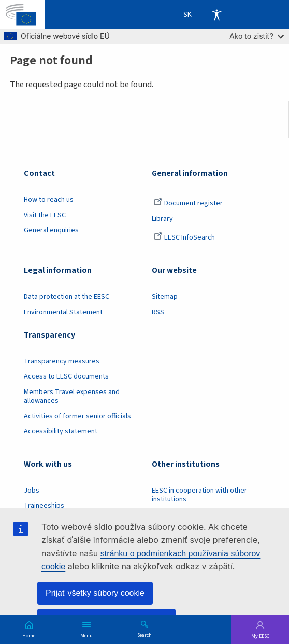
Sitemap (165, 297)
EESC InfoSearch (184, 237)
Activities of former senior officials (77, 416)
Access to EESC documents (66, 376)
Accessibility (216, 15)
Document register (188, 203)
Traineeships (44, 506)
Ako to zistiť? (257, 36)
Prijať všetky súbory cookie (95, 593)
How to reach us (49, 200)
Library (162, 219)
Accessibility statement (61, 431)
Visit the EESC (45, 215)
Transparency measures (62, 361)
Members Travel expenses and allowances (72, 396)
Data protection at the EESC (67, 297)
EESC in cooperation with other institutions (199, 495)
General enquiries (51, 230)
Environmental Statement (63, 312)
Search (144, 635)
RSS (158, 312)
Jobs (32, 491)
